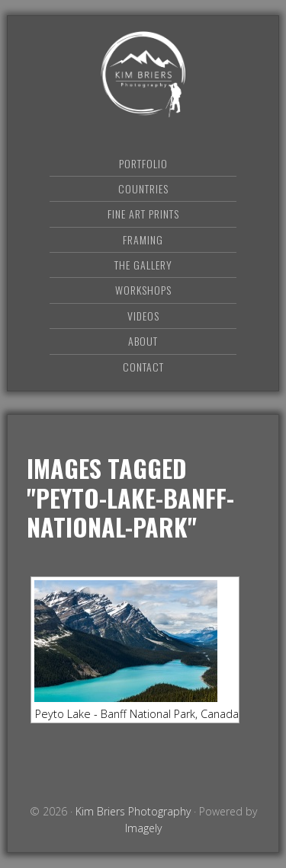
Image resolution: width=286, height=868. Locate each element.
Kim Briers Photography (143, 74)
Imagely (143, 828)
